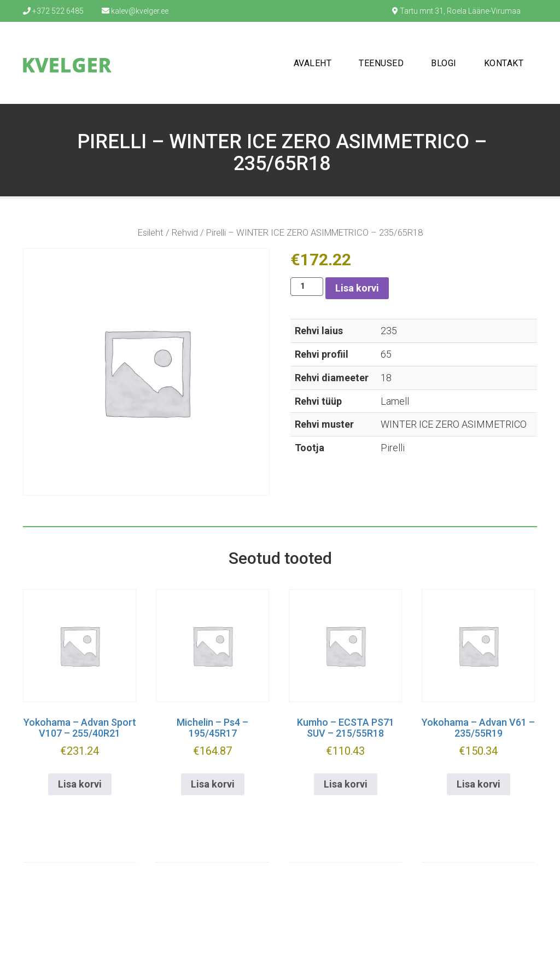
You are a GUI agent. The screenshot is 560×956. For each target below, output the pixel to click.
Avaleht (313, 63)
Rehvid (185, 233)
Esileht (151, 233)
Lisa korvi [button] (80, 784)
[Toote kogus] (307, 286)
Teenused (381, 63)
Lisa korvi (357, 288)
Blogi (444, 63)
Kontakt (504, 63)
